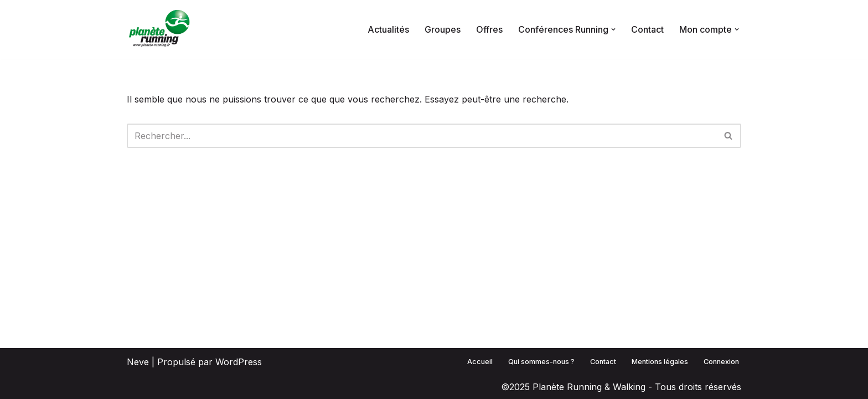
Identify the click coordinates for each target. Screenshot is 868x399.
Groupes (443, 29)
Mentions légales (660, 362)
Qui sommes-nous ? (541, 362)
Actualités (388, 29)
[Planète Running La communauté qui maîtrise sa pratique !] (160, 29)
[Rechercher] (422, 136)
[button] (613, 29)
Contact (647, 29)
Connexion (721, 362)
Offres (489, 29)
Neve (138, 362)
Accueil (480, 362)
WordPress (239, 362)
